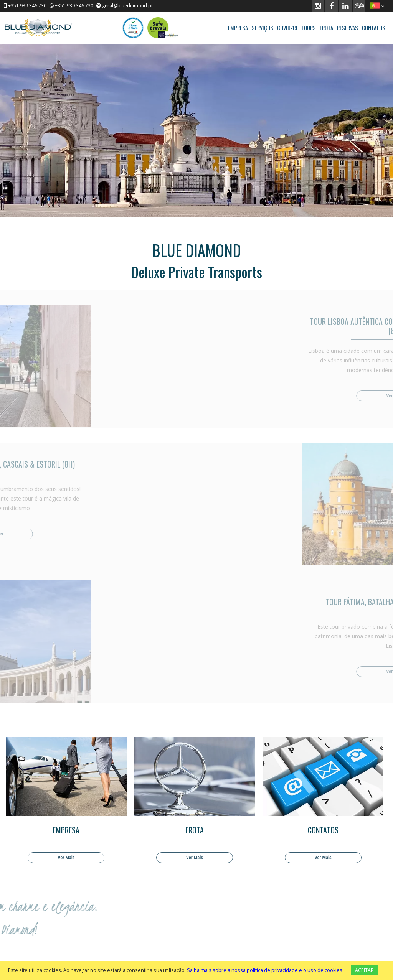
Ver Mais (66, 857)
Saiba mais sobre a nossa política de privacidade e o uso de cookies (265, 970)
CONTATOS (374, 28)
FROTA (326, 28)
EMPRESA (238, 28)
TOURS (308, 28)
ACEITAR (364, 970)
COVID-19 (287, 28)
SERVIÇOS (263, 28)
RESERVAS (348, 28)
